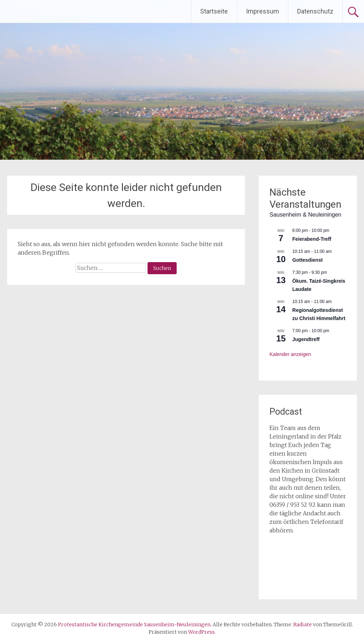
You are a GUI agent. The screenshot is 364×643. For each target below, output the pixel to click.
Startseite (214, 11)
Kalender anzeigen (290, 354)
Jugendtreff (306, 339)
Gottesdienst (307, 260)
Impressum (263, 11)
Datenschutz (315, 11)
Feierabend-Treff (312, 239)
